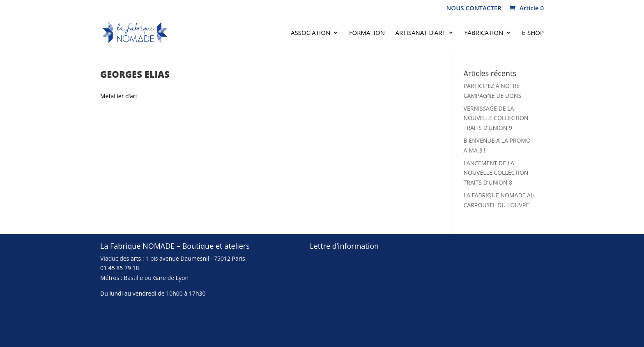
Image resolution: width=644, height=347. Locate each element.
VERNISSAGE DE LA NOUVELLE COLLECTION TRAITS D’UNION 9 (496, 118)
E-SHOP (533, 33)
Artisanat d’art (421, 33)
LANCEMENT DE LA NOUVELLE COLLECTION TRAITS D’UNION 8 (496, 173)
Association (310, 33)
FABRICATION (484, 33)
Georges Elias (135, 74)
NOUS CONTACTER (474, 8)
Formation (367, 33)
